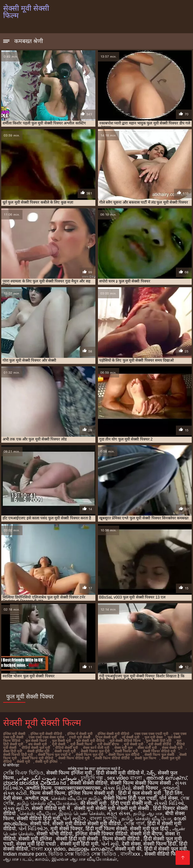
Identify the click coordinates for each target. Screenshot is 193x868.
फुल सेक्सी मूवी (61, 741)
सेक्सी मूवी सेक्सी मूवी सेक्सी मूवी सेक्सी (112, 808)
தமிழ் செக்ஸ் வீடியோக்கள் (47, 803)
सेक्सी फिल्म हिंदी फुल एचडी (130, 798)
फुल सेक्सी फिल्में (36, 741)
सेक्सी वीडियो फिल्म (163, 854)
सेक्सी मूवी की (128, 849)
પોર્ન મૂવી (110, 844)
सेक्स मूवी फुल (123, 748)
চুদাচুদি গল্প (93, 778)
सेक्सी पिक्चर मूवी (126, 751)
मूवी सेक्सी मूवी (134, 744)
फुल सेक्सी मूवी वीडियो (90, 741)
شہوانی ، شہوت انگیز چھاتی (47, 778)
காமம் (42, 859)
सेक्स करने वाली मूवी (96, 748)
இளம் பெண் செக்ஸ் (81, 813)
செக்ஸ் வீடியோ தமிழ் (76, 798)
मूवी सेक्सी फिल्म (81, 744)
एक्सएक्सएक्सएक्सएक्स (77, 788)
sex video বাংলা (125, 778)
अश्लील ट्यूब (36, 798)
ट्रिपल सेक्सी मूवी (106, 737)
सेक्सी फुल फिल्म (145, 758)
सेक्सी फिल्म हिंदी (160, 844)
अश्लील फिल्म (39, 788)
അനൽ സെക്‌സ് (166, 778)
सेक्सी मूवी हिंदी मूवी (79, 844)
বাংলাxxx (131, 854)
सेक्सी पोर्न (40, 824)
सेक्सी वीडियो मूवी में (51, 808)
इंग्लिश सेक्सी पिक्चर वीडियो (101, 834)
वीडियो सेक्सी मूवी (67, 748)
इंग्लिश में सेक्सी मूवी (80, 734)
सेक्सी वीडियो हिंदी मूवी (38, 818)
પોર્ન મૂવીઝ (75, 818)
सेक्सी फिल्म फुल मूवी (90, 755)
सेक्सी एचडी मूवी (65, 751)
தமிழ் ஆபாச (148, 813)
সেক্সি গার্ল (134, 824)
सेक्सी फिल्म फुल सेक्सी (159, 755)
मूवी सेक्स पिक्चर (67, 829)
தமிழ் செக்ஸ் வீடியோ (146, 818)
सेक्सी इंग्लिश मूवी (38, 751)
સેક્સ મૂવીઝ (16, 808)
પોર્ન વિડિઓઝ (33, 829)
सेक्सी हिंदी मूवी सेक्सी (78, 839)
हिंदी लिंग (174, 793)
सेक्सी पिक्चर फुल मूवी (95, 751)
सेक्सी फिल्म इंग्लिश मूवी (70, 773)
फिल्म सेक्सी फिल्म (48, 793)
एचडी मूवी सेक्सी (80, 737)
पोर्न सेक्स (168, 798)
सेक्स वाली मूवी (147, 748)
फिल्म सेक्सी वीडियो (122, 839)
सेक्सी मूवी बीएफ (146, 834)
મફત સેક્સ (118, 813)
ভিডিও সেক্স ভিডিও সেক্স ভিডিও (83, 854)
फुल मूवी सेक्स (154, 737)
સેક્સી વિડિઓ (169, 803)
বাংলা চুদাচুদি (104, 818)
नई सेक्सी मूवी (131, 737)
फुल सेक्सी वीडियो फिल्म (125, 741)
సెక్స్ (151, 773)
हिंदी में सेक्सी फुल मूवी (166, 849)
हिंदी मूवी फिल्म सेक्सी (106, 829)
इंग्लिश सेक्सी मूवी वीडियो (113, 734)
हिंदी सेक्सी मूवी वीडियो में (120, 773)
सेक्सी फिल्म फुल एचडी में (54, 755)
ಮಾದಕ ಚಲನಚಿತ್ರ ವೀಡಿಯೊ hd (35, 783)
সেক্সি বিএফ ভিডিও (23, 773)
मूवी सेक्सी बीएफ (108, 744)
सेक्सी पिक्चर (146, 788)
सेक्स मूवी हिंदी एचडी (37, 844)
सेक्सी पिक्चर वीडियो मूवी (159, 751)
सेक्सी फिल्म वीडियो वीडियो (112, 758)
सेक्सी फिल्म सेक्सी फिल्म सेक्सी (141, 783)
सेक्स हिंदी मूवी (13, 751)
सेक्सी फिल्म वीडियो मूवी (74, 758)
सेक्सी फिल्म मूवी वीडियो (38, 758)
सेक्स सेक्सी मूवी (172, 748)
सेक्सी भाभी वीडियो (54, 834)
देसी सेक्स (13, 798)
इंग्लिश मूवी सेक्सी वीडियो (46, 734)
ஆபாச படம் (18, 859)
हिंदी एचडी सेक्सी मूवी (131, 803)
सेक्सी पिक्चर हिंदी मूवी (18, 755)
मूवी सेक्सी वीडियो (160, 744)
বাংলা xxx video (48, 849)
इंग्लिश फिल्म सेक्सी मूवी (92, 793)
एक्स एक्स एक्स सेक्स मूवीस (46, 737)
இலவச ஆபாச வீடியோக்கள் (84, 859)
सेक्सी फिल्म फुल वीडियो (124, 755)
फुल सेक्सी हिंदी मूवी (159, 741)
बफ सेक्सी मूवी (38, 744)
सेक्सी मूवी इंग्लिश (46, 762)
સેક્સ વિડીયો (117, 788)
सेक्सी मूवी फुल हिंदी (150, 829)
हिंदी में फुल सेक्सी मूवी (140, 793)
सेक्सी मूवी (23, 762)
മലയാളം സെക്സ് (90, 849)
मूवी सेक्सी (59, 744)
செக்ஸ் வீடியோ (38, 813)
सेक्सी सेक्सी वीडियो (89, 783)
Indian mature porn (24, 854)
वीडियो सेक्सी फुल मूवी (36, 748)
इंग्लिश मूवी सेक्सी (14, 734)
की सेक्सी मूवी (94, 803)
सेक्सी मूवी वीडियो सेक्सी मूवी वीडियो (87, 824)
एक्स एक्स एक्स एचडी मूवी (151, 734)
